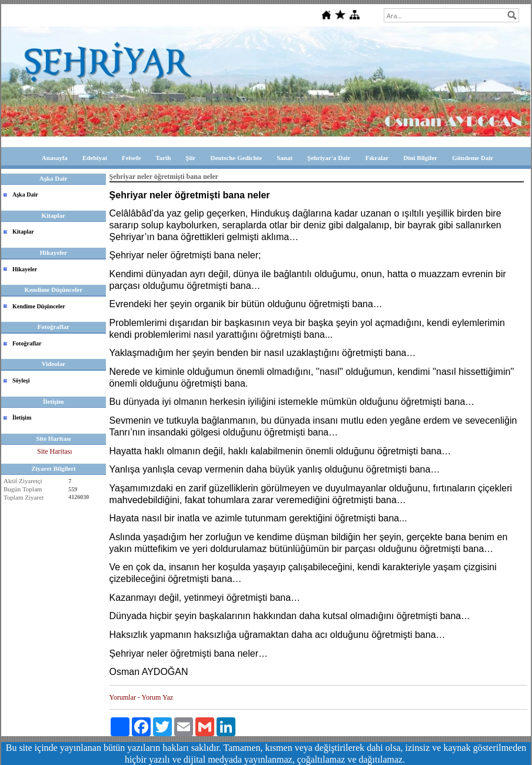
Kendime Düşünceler (39, 306)
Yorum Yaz (157, 697)
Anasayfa (55, 158)
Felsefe (131, 158)
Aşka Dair (25, 194)
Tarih (163, 158)
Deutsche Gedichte (236, 158)
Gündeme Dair (473, 158)
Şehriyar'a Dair (329, 158)
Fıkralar (377, 158)
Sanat (285, 158)
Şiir (190, 158)
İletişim (22, 418)
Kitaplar (23, 232)
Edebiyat (95, 158)
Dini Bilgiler (420, 158)
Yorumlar (123, 697)
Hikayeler (25, 269)
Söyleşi (21, 380)
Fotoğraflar (27, 343)
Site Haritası (55, 451)
